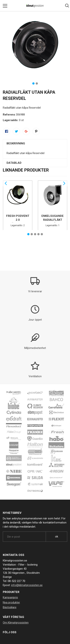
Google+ (26, 131)
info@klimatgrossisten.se (27, 585)
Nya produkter (11, 602)
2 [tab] (37, 83)
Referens (9, 115)
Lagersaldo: (11, 120)
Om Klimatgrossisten (16, 623)
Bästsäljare (10, 607)
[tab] (35, 143)
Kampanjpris (10, 597)
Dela (7, 131)
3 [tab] (35, 234)
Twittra (16, 131)
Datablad (14, 163)
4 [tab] (38, 234)
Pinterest (36, 131)
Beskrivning (16, 143)
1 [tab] (33, 83)
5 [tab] (42, 234)
